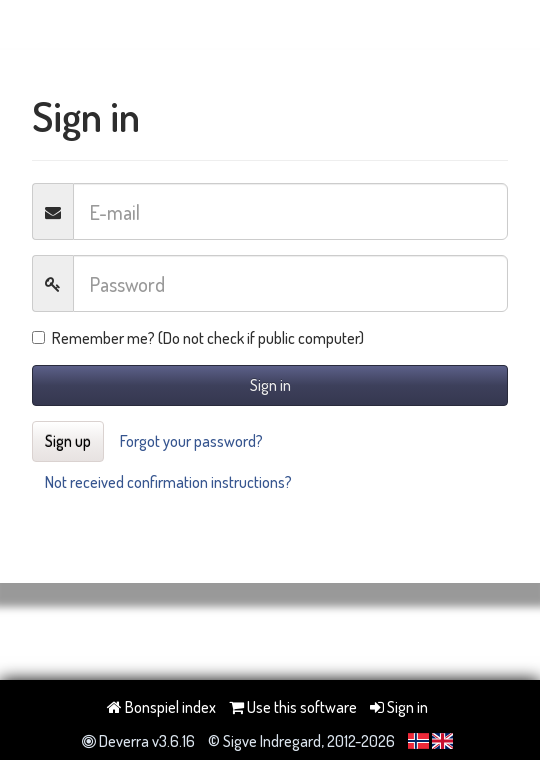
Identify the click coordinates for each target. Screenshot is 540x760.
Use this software (293, 707)
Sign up (68, 441)
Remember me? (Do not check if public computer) (198, 338)
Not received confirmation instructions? (168, 482)
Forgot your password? (191, 441)
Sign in (270, 385)
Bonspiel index (161, 707)
